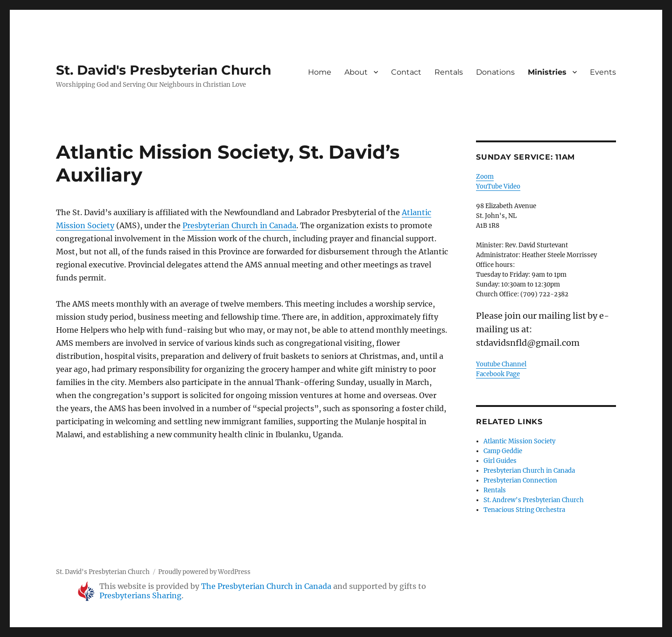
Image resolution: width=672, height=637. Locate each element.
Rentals (449, 72)
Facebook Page (498, 374)
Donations (495, 72)
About (356, 72)
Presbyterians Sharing (140, 595)
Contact (406, 72)
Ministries (547, 72)
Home (320, 72)
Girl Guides (500, 461)
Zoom (485, 177)
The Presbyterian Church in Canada (266, 586)
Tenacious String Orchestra (524, 510)
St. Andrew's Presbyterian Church (534, 500)
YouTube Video (498, 186)
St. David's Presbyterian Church (164, 70)
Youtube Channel (501, 364)
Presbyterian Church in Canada (239, 225)
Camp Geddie (503, 451)
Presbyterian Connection (520, 480)
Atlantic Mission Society (519, 441)
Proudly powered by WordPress (204, 572)
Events (603, 72)
